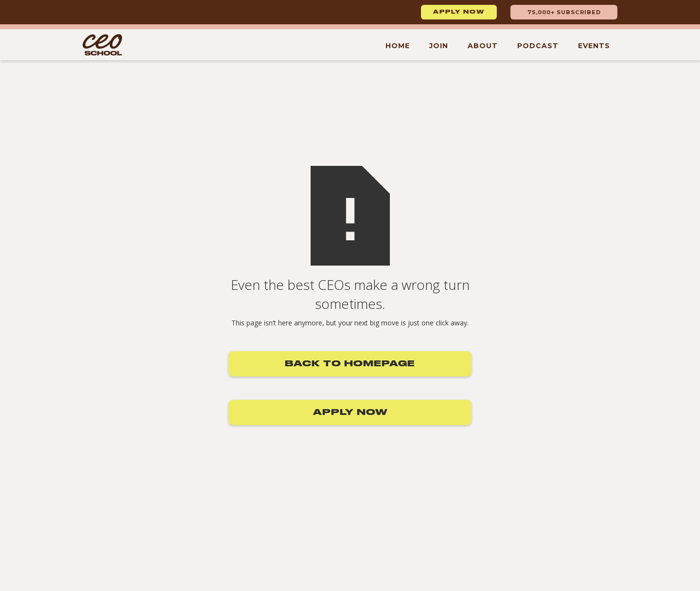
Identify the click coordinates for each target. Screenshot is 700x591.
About (483, 46)
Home (398, 46)
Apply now (459, 12)
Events (594, 46)
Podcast (538, 46)
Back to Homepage (350, 364)
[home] (102, 45)
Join (439, 46)
